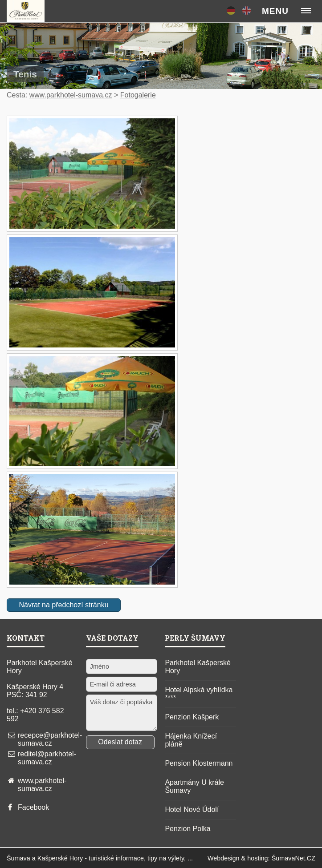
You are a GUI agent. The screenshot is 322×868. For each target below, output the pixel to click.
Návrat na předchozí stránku (64, 605)
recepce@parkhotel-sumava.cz (50, 739)
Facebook (33, 807)
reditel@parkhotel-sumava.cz (47, 758)
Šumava (18, 858)
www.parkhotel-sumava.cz (71, 95)
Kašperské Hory (60, 858)
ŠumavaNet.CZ (293, 858)
